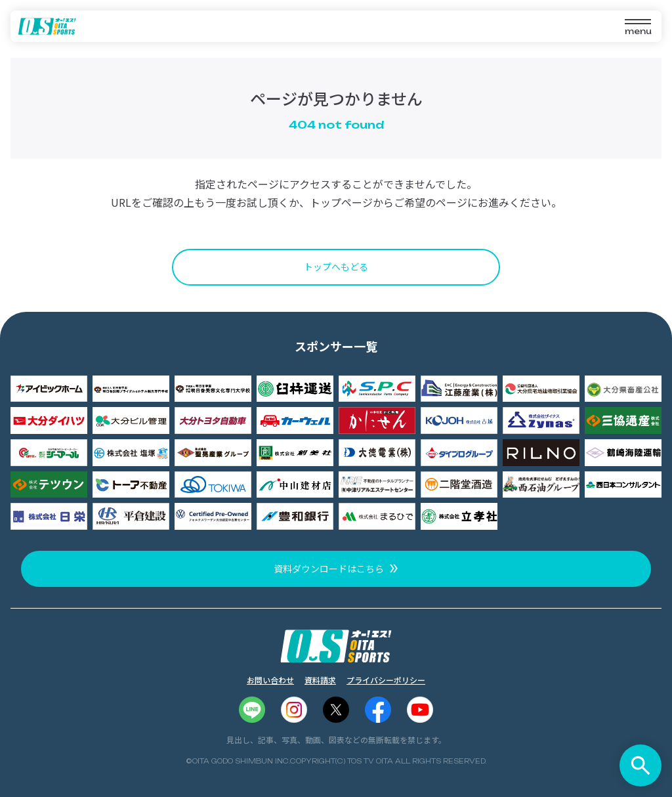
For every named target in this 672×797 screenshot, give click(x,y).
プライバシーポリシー (386, 680)
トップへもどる (336, 267)
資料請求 (320, 680)
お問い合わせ (270, 680)
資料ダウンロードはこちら (329, 569)
